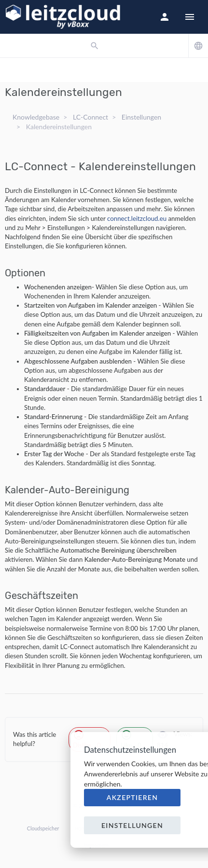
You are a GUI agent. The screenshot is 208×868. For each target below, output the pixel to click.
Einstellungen (141, 117)
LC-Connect (90, 117)
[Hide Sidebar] (190, 17)
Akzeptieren (132, 797)
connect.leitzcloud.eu (137, 218)
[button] (165, 17)
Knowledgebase (36, 117)
